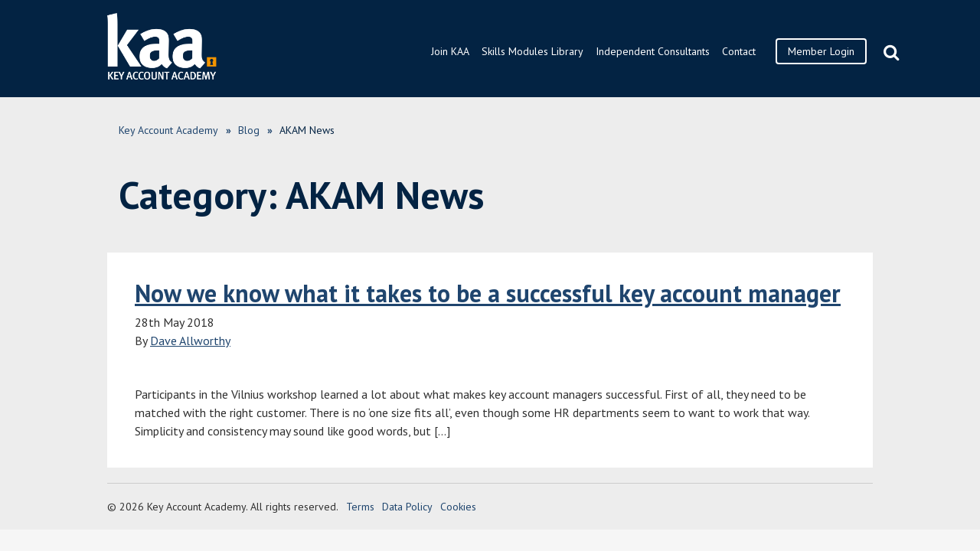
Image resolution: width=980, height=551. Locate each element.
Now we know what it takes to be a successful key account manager (488, 293)
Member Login (821, 51)
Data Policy (407, 507)
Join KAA (450, 51)
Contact (739, 51)
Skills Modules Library (532, 51)
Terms (360, 507)
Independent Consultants (653, 51)
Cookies (458, 507)
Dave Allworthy (190, 341)
